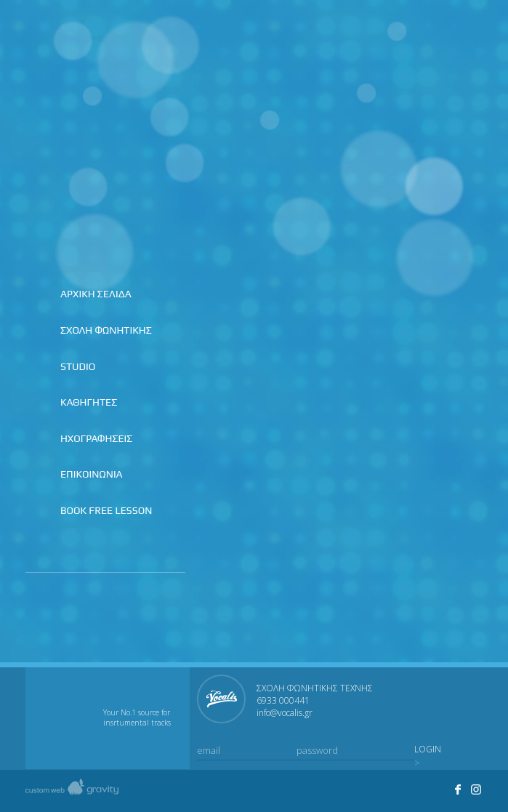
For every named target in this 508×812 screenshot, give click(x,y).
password (317, 750)
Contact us (471, 37)
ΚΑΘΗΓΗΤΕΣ (89, 402)
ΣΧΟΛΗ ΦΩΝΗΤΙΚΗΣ (106, 330)
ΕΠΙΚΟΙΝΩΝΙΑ (92, 474)
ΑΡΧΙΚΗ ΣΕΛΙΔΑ (96, 294)
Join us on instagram (440, 37)
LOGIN (428, 749)
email (209, 750)
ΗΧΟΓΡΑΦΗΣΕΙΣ (96, 438)
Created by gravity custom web (72, 791)
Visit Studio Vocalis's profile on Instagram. (477, 789)
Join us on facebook (410, 37)
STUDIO (78, 366)
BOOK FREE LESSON (106, 510)
